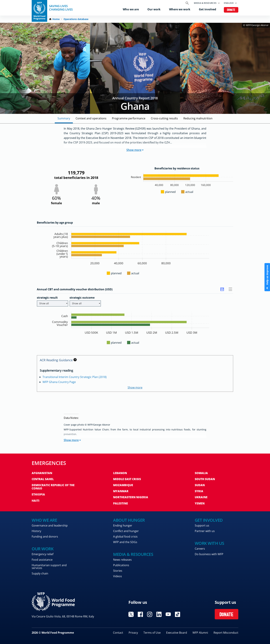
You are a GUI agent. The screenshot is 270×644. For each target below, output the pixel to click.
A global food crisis (125, 537)
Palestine (121, 503)
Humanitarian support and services (49, 567)
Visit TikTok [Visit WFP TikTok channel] (178, 614)
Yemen (200, 503)
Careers (200, 549)
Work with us (209, 543)
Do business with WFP (209, 554)
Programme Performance (129, 118)
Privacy (133, 633)
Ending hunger (123, 525)
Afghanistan (42, 473)
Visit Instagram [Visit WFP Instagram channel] (150, 614)
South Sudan (205, 479)
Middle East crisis (127, 479)
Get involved (207, 9)
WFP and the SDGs (125, 542)
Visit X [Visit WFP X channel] (131, 614)
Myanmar (121, 491)
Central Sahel (43, 479)
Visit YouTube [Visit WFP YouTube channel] (168, 614)
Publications (121, 565)
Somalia (201, 473)
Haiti (36, 501)
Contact (118, 633)
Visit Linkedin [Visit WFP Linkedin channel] (159, 614)
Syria (199, 491)
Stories (118, 571)
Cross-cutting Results (164, 118)
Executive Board (177, 633)
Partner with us (205, 531)
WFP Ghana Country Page (59, 382)
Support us (202, 525)
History (36, 531)
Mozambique (123, 485)
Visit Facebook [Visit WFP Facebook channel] (140, 614)
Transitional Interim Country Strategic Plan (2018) (75, 377)
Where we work (180, 9)
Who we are (131, 9)
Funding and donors (45, 537)
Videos (118, 576)
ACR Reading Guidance (58, 360)
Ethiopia (38, 494)
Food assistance (42, 560)
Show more (135, 150)
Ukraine (201, 497)
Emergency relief (43, 554)
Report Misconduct (226, 633)
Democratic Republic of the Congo (53, 487)
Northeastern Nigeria (131, 497)
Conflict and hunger (126, 531)
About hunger (129, 520)
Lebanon (120, 473)
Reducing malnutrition (198, 118)
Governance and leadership (50, 525)
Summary (64, 118)
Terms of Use (152, 633)
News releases (122, 560)
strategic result (47, 298)
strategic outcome (82, 298)
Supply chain (40, 573)
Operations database (76, 19)
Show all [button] (53, 303)
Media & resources (205, 3)
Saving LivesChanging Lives (61, 8)
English (229, 3)
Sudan (200, 485)
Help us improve (267, 277)
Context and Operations (91, 118)
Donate (231, 10)
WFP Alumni (200, 633)
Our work (154, 9)
